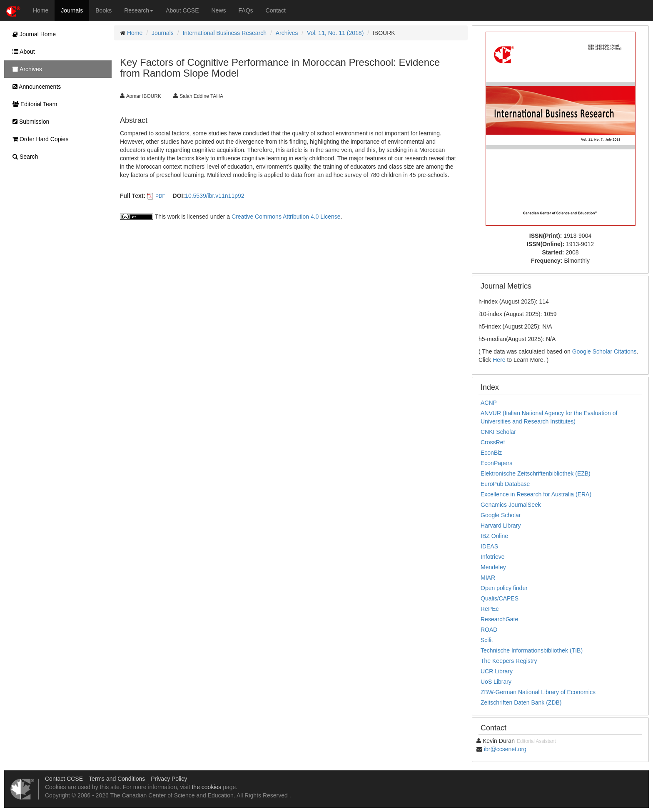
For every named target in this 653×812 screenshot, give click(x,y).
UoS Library (496, 682)
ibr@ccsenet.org (505, 749)
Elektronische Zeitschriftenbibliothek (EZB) (536, 473)
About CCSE (182, 10)
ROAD (489, 630)
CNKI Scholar (498, 432)
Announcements (35, 87)
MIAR (488, 578)
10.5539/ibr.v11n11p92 (214, 196)
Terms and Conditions (117, 779)
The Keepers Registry (509, 661)
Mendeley (493, 567)
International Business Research (225, 33)
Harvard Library (501, 526)
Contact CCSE (64, 779)
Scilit (487, 640)
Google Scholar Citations (604, 351)
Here (499, 360)
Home (41, 10)
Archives (287, 33)
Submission (29, 122)
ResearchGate (499, 619)
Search (23, 157)
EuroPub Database (505, 484)
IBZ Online (494, 536)
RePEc (490, 609)
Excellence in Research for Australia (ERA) (536, 494)
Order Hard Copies (38, 139)
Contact (276, 10)
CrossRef (493, 442)
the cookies (206, 787)
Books (103, 10)
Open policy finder (504, 588)
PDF (160, 196)
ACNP (489, 403)
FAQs (246, 10)
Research (139, 10)
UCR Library (497, 671)
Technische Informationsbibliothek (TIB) (532, 650)
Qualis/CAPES (500, 598)
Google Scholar (501, 515)
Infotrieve (493, 557)
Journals (72, 10)
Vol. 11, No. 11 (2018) (335, 33)
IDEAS (489, 546)
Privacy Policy (169, 779)
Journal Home (32, 34)
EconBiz (491, 453)
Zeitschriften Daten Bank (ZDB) (521, 702)
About (22, 52)
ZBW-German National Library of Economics (538, 692)
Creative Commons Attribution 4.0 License (286, 217)
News (219, 10)
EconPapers (496, 463)
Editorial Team (33, 104)
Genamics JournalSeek (511, 505)
